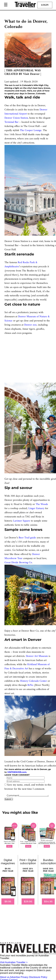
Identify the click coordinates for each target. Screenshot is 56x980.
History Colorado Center (34, 681)
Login (45, 5)
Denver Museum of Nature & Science (27, 319)
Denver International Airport (26, 112)
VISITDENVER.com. (17, 772)
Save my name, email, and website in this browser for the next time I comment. (28, 787)
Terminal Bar (11, 122)
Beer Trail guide (27, 538)
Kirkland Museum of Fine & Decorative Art (27, 667)
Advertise (15, 977)
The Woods (42, 504)
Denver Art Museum (37, 656)
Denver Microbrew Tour (22, 556)
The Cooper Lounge (31, 130)
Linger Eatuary (36, 508)
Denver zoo (30, 325)
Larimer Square (22, 521)
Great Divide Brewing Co (18, 563)
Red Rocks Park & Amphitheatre (21, 265)
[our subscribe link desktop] (28, 835)
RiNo (30, 685)
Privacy (24, 977)
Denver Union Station (16, 118)
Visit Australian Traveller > (14, 962)
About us (5, 977)
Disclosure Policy (38, 977)
